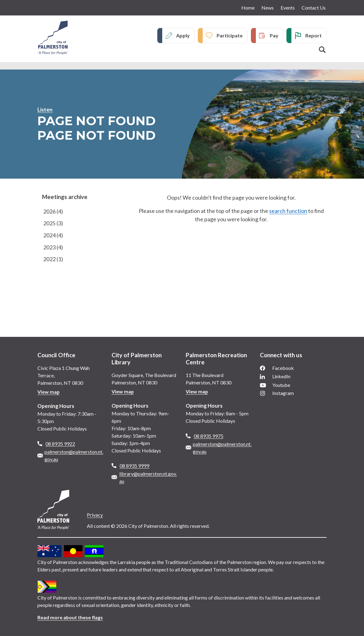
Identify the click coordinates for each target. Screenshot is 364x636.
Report (313, 35)
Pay (274, 35)
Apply (183, 35)
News (268, 8)
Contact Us (314, 8)
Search (322, 50)
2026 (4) (53, 211)
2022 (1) (53, 260)
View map (49, 392)
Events (288, 8)
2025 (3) (53, 223)
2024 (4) (53, 235)
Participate (230, 35)
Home (248, 8)
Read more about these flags (70, 617)
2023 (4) (53, 248)
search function (288, 211)
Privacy (95, 515)
